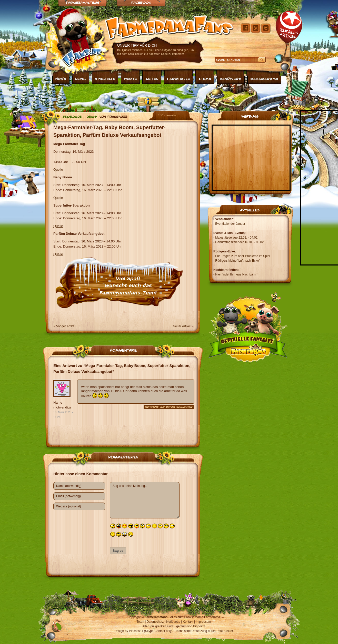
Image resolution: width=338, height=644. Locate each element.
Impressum (203, 622)
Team (140, 622)
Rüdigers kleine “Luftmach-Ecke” (237, 261)
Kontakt (188, 622)
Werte (130, 78)
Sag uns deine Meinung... (145, 500)
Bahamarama (264, 78)
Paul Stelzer (225, 631)
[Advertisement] (169, 97)
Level (81, 78)
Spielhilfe (105, 78)
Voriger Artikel (66, 326)
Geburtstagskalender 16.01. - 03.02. (240, 242)
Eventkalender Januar (230, 224)
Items (205, 78)
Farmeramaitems (83, 2)
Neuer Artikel (182, 326)
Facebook (141, 2)
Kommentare (123, 350)
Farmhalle (178, 78)
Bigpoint (199, 626)
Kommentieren (123, 457)
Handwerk (231, 78)
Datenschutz (155, 622)
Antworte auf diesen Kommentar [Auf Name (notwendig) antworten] (169, 407)
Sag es (118, 551)
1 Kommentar (167, 115)
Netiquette (173, 622)
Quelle (58, 170)
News (61, 78)
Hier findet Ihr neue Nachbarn (235, 274)
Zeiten (152, 78)
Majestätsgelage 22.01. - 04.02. (237, 238)
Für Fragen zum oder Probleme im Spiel (242, 256)
